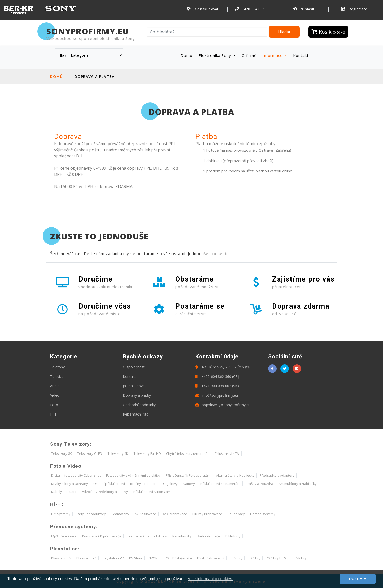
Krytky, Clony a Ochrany (70, 484)
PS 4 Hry (254, 558)
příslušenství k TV (226, 453)
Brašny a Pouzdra (144, 484)
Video (55, 395)
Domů (188, 55)
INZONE (154, 558)
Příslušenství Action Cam (152, 492)
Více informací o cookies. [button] (210, 579)
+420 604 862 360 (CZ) (217, 376)
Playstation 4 (86, 558)
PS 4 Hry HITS (276, 558)
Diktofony (233, 536)
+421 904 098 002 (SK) (217, 386)
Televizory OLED (90, 453)
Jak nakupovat (203, 9)
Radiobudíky (182, 536)
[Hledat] (207, 32)
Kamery (189, 484)
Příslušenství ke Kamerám (220, 484)
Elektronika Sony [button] (215, 55)
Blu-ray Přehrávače (207, 514)
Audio (55, 386)
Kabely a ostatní (64, 492)
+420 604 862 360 (253, 9)
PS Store (136, 558)
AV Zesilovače (145, 514)
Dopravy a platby (137, 395)
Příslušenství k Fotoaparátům (188, 475)
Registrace (354, 9)
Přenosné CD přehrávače (102, 536)
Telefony (57, 367)
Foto (54, 405)
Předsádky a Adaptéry (277, 475)
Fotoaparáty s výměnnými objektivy (133, 475)
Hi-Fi (54, 414)
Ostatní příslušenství (109, 484)
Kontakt (301, 55)
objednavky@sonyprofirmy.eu (223, 405)
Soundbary (236, 514)
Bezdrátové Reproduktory (147, 536)
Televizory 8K (62, 453)
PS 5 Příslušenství (178, 558)
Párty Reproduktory (91, 514)
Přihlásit (304, 9)
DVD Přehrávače (174, 514)
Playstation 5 (61, 558)
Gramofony (120, 514)
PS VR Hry (299, 558)
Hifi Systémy (61, 514)
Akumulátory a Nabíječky (235, 475)
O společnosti (134, 367)
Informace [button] (273, 55)
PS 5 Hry (236, 558)
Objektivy (170, 484)
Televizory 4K (118, 453)
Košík (328, 32)
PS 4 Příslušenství (211, 558)
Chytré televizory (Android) (187, 453)
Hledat (284, 32)
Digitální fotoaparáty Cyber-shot (76, 475)
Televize (57, 376)
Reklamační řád (136, 414)
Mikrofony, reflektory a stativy (105, 492)
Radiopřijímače (208, 536)
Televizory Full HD (147, 453)
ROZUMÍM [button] (358, 579)
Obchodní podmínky (139, 405)
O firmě (249, 55)
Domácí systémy (263, 514)
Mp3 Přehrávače (64, 536)
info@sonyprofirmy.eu (217, 395)
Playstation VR (113, 558)
